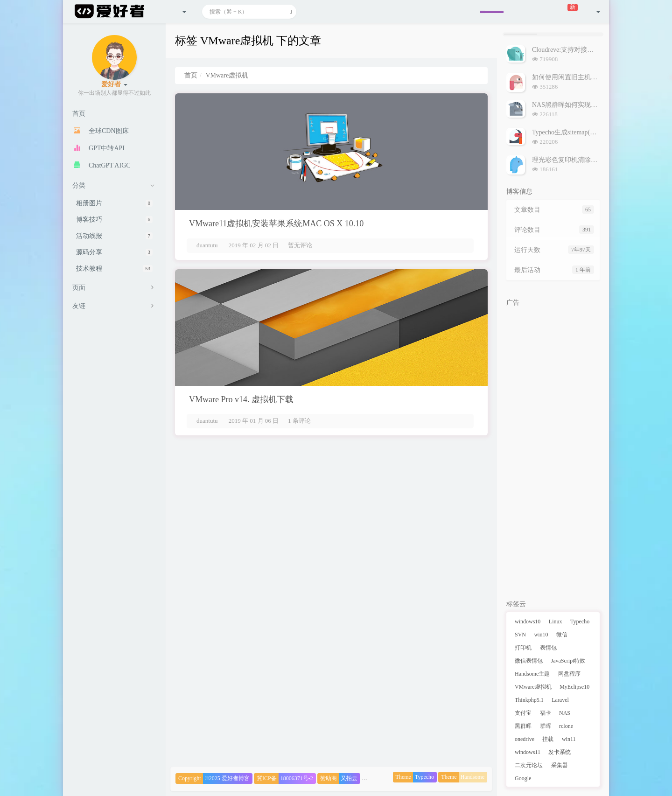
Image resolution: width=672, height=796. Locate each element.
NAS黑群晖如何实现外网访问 (574, 105)
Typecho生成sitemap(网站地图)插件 (582, 132)
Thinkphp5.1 (529, 700)
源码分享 (114, 252)
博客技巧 (114, 220)
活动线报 (114, 236)
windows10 (528, 621)
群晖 (546, 726)
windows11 (528, 752)
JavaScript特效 (568, 661)
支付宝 (523, 713)
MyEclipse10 (574, 687)
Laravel (560, 700)
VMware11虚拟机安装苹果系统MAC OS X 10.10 (276, 223)
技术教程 (114, 269)
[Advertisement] (553, 451)
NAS (565, 713)
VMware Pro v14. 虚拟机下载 (241, 399)
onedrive (525, 739)
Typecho (580, 621)
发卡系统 (560, 752)
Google (523, 778)
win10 (541, 635)
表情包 (548, 648)
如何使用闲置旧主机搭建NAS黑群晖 (584, 77)
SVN (520, 635)
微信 (562, 635)
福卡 (546, 713)
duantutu (207, 245)
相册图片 (114, 203)
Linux (556, 621)
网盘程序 (569, 674)
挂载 (548, 739)
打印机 (523, 648)
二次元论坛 (529, 765)
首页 (191, 75)
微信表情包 (529, 661)
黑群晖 (523, 726)
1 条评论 (299, 421)
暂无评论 (300, 245)
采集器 (560, 765)
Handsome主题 (532, 674)
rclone (566, 726)
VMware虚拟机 (533, 687)
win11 (569, 739)
